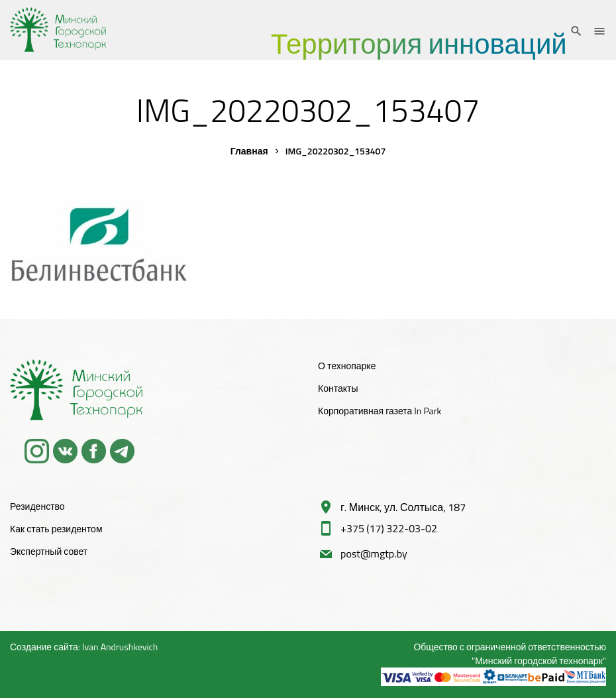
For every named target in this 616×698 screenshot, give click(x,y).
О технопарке (347, 366)
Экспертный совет (49, 551)
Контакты (338, 388)
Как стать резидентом (56, 529)
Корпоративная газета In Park (380, 411)
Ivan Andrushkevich (120, 647)
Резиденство (37, 506)
